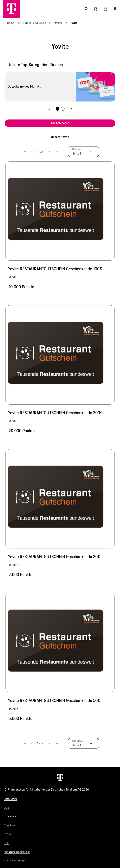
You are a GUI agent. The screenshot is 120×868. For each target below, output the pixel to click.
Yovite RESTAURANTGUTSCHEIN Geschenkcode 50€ (54, 701)
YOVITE (13, 277)
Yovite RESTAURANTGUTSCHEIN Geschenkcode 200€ (55, 413)
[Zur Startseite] (11, 9)
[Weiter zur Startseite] (60, 777)
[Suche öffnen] (86, 9)
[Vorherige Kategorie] (49, 109)
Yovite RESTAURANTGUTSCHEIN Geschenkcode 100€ (55, 269)
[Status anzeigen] (106, 9)
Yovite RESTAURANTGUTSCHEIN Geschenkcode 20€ (54, 557)
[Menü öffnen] (115, 9)
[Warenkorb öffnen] (95, 9)
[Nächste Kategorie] (71, 109)
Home (11, 23)
